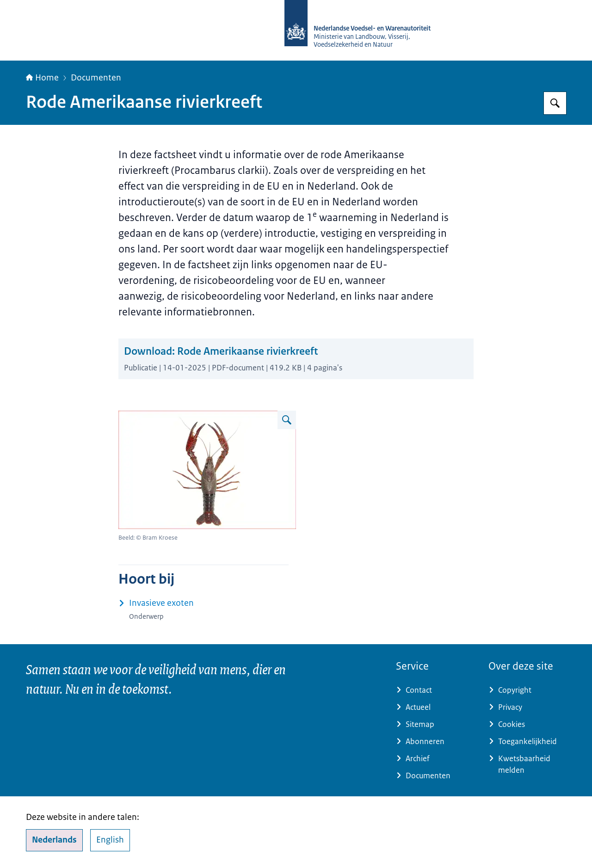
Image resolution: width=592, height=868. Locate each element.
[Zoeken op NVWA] (555, 103)
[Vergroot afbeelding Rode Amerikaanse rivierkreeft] (287, 420)
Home (42, 78)
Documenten (96, 78)
